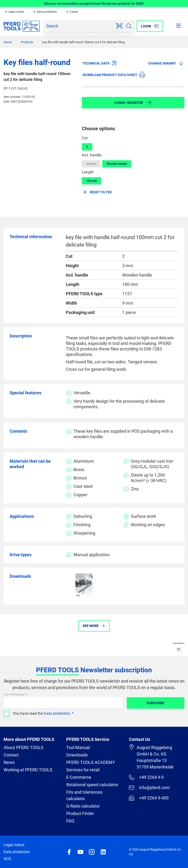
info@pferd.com (149, 788)
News (9, 762)
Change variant (166, 63)
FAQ (70, 821)
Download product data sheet (114, 75)
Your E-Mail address (14, 694)
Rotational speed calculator (92, 785)
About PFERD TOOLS (24, 747)
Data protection (45, 12)
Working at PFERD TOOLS (28, 770)
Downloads (77, 755)
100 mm (91, 181)
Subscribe (155, 703)
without (91, 164)
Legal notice (14, 12)
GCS (7, 859)
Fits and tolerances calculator (84, 795)
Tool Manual (78, 747)
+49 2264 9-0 (146, 777)
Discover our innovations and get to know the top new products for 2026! (94, 3)
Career (71, 12)
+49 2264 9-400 (149, 798)
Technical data (100, 63)
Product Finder (80, 813)
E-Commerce (79, 777)
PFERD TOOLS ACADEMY (91, 762)
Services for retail (83, 770)
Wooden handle (117, 164)
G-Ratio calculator (83, 806)
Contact (11, 755)
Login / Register (133, 102)
